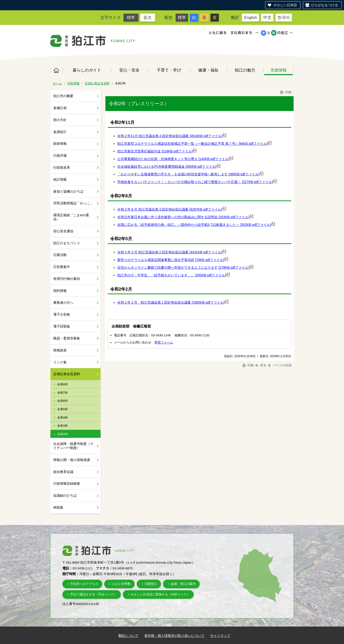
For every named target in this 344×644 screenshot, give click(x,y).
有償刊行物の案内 (67, 279)
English (251, 17)
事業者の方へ (63, 303)
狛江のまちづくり (67, 243)
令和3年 (63, 426)
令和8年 (63, 384)
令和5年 (63, 409)
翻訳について (129, 636)
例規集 (58, 507)
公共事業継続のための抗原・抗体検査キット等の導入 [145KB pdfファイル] (173, 159)
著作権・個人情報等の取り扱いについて (174, 636)
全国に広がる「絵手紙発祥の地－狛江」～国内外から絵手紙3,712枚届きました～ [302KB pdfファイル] (194, 225)
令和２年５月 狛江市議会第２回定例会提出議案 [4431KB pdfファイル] (170, 252)
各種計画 (60, 108)
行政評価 (60, 155)
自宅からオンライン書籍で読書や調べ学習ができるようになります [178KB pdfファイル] (183, 267)
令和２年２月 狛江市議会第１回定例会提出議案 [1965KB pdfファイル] (171, 302)
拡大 (148, 17)
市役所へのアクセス (84, 584)
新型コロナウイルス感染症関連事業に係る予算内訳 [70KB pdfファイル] (171, 260)
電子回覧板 (62, 326)
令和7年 (63, 393)
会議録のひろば (65, 495)
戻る (261, 365)
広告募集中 (62, 267)
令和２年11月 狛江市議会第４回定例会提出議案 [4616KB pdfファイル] (170, 136)
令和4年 (63, 418)
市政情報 (279, 70)
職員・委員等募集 (67, 338)
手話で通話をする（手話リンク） (94, 594)
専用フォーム (164, 342)
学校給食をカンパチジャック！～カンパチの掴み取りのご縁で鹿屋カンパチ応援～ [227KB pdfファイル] (195, 182)
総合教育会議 (63, 472)
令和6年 (63, 401)
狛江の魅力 (245, 70)
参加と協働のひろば (68, 191)
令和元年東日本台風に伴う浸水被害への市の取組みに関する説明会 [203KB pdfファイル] (183, 217)
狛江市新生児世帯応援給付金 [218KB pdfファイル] (155, 151)
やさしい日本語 (285, 5)
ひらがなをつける (325, 5)
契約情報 (60, 291)
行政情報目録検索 (67, 483)
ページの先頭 (279, 365)
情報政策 (60, 350)
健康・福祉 (208, 70)
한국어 (284, 17)
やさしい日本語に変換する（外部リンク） (160, 594)
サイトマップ (220, 636)
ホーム (56, 70)
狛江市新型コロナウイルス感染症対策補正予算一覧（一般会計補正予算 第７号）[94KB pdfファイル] (192, 144)
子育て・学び (169, 70)
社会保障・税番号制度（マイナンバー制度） (73, 446)
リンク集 (60, 362)
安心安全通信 (63, 231)
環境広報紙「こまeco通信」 (71, 217)
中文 (267, 17)
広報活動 (60, 255)
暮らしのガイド (87, 70)
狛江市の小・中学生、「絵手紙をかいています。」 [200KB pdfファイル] (172, 275)
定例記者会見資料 (97, 83)
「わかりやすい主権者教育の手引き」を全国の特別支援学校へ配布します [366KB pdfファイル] (188, 174)
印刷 (285, 92)
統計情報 (60, 179)
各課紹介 (60, 132)
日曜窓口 (151, 584)
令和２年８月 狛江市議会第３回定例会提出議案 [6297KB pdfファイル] (170, 209)
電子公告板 (62, 314)
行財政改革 (62, 167)
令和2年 (63, 434)
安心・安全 (129, 70)
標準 (131, 17)
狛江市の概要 (63, 96)
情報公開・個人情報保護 (72, 460)
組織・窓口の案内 (183, 584)
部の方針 (60, 120)
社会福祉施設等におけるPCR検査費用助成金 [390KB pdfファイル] (167, 167)
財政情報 (60, 144)
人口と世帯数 (121, 584)
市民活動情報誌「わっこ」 (73, 203)
